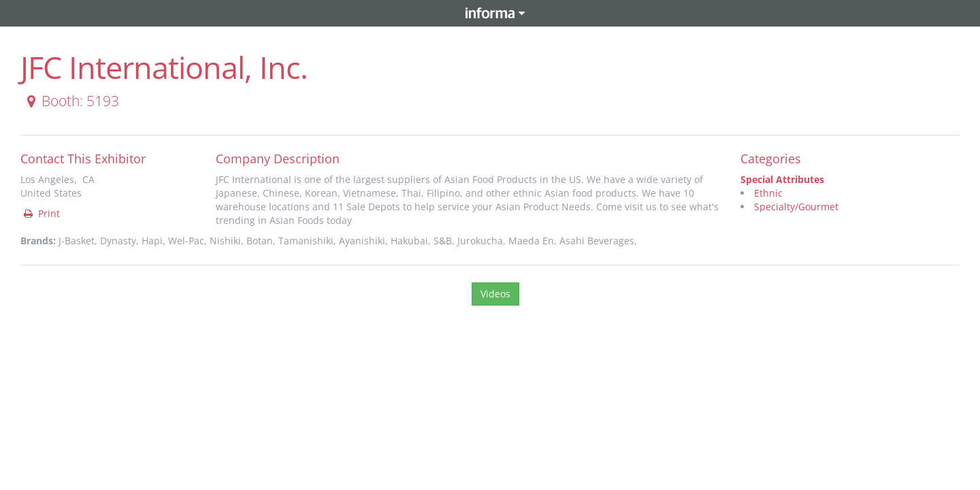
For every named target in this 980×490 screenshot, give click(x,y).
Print (41, 213)
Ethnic (768, 193)
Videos (495, 294)
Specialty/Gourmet (796, 207)
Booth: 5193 (70, 101)
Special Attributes (782, 179)
